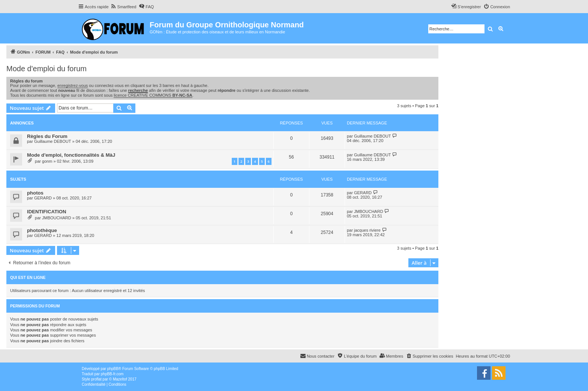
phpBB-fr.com (112, 374)
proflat (96, 379)
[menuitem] (124, 7)
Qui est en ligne (28, 277)
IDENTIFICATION (47, 212)
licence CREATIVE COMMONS (153, 95)
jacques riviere (367, 230)
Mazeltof (120, 379)
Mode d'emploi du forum (46, 69)
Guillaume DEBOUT (52, 141)
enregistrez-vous (73, 85)
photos (35, 193)
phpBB (113, 369)
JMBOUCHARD (57, 218)
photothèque (42, 230)
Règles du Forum (47, 136)
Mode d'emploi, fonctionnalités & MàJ (71, 155)
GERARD (43, 198)
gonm (47, 161)
